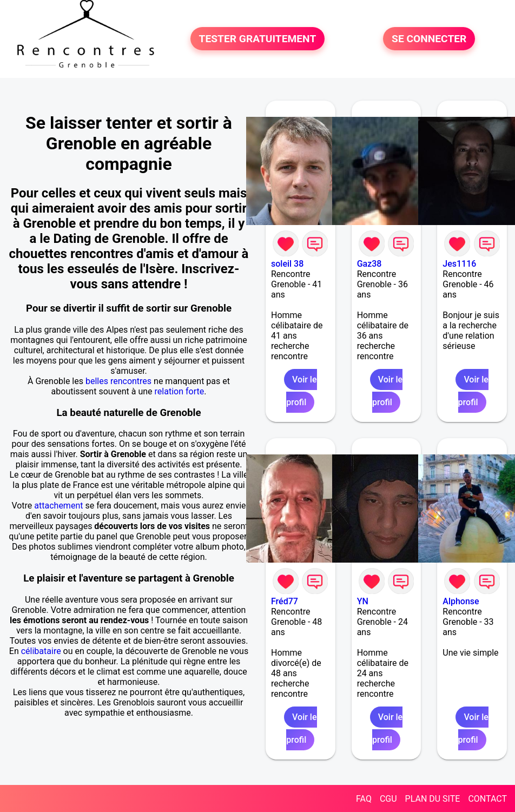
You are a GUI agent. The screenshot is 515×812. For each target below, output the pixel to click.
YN (363, 601)
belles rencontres (118, 381)
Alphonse (461, 601)
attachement (58, 506)
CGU (388, 799)
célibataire (41, 651)
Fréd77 (285, 601)
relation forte (180, 391)
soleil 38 (287, 264)
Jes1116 (459, 264)
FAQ (364, 799)
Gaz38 (369, 264)
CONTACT (487, 799)
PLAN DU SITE (433, 799)
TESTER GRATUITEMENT (258, 39)
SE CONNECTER (429, 39)
